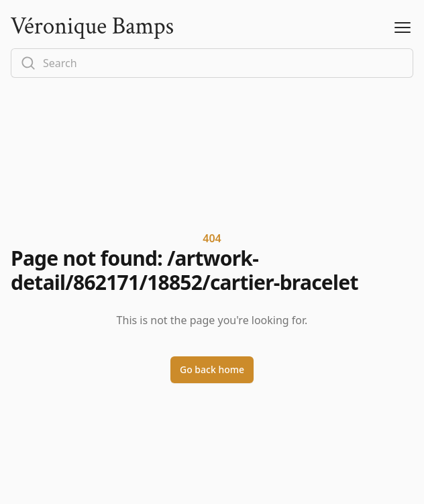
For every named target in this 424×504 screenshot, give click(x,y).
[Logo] (92, 28)
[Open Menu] (403, 28)
